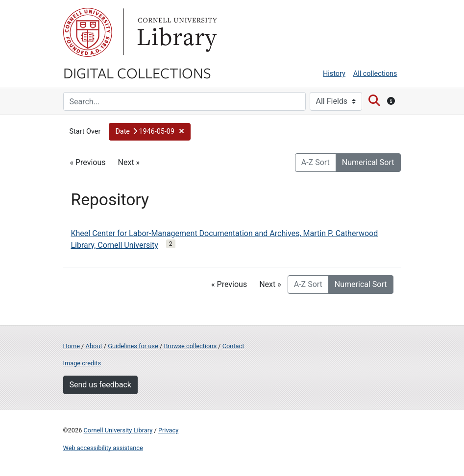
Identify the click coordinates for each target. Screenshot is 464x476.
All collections (375, 74)
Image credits (82, 363)
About (94, 346)
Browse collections (190, 346)
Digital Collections (137, 72)
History (334, 74)
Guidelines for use (133, 346)
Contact (233, 346)
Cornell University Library (118, 430)
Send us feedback (100, 385)
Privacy (168, 430)
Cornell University (88, 32)
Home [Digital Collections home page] (72, 346)
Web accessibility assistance (103, 448)
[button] (150, 132)
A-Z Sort (316, 162)
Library (176, 32)
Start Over (85, 131)
